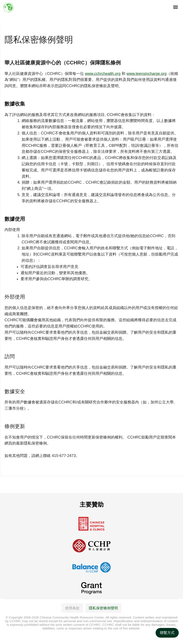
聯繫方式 (167, 633)
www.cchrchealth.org (103, 74)
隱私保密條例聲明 (103, 608)
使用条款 (72, 608)
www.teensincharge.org (147, 74)
